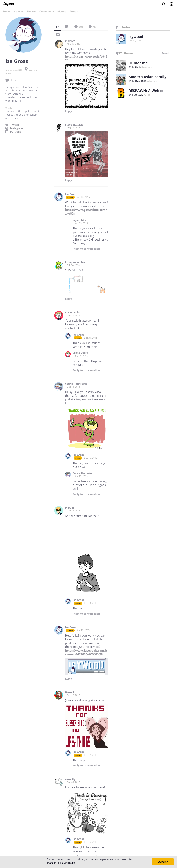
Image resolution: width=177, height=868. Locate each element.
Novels (31, 11)
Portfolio (16, 132)
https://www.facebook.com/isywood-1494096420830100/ (86, 652)
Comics (19, 11)
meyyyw (70, 41)
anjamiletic (79, 220)
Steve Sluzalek (74, 125)
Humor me (138, 63)
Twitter (15, 125)
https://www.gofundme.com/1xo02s (86, 212)
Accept (163, 862)
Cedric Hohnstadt (76, 384)
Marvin (69, 508)
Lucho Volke (73, 313)
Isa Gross (71, 194)
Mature (62, 11)
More (74, 11)
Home (7, 11)
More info (53, 863)
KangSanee (139, 81)
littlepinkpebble (75, 262)
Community (47, 11)
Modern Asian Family (147, 77)
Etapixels (138, 95)
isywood (136, 37)
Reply (68, 111)
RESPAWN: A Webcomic (149, 91)
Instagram (17, 128)
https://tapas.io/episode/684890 (86, 58)
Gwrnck (70, 692)
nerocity (70, 779)
